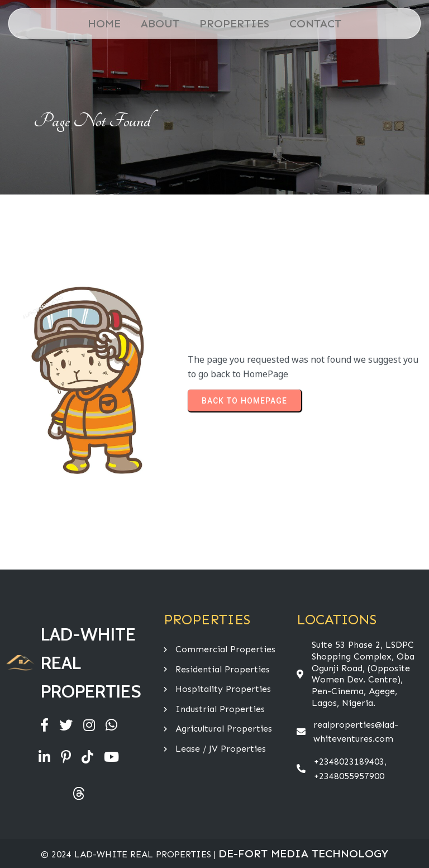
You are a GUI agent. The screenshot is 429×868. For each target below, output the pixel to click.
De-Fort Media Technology (303, 853)
